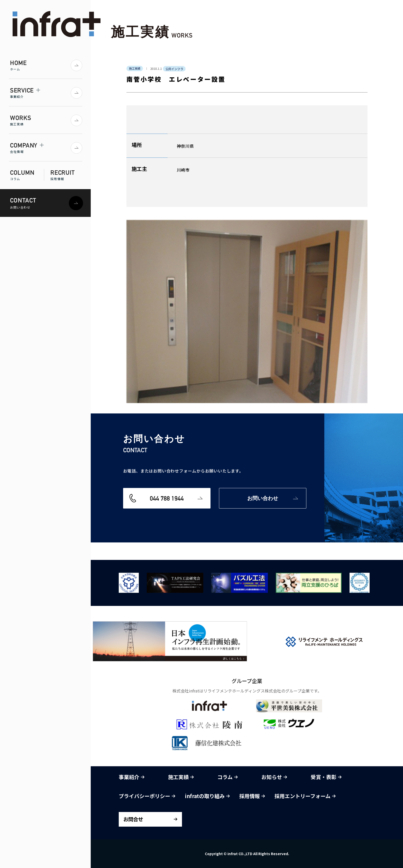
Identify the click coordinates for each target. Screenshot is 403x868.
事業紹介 (132, 777)
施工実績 (181, 777)
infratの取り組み (207, 796)
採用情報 (252, 796)
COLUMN (27, 175)
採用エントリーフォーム (305, 796)
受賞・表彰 (326, 777)
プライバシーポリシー (147, 796)
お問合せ (133, 819)
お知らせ (274, 777)
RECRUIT (66, 175)
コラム (228, 777)
